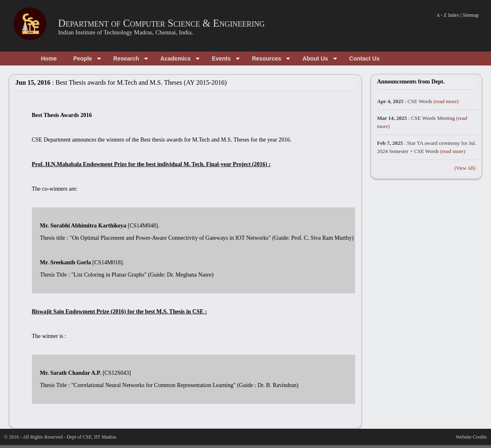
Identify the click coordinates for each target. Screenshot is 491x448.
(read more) (446, 101)
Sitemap (471, 15)
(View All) (465, 168)
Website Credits (471, 437)
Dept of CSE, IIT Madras (91, 437)
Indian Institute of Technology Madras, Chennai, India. (126, 32)
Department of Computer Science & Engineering (161, 23)
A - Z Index (448, 15)
